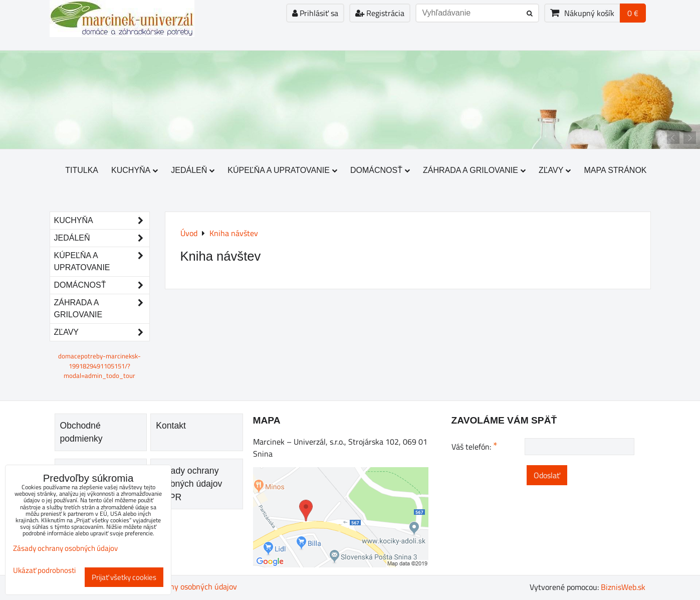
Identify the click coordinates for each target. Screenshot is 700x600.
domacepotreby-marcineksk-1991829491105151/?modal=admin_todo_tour (99, 365)
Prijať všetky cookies (124, 577)
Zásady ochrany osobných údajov (181, 586)
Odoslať (547, 475)
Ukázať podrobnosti (44, 571)
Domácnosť (380, 170)
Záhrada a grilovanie (474, 170)
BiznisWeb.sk (623, 587)
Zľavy (555, 170)
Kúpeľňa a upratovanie (282, 170)
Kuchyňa (135, 170)
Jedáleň (193, 170)
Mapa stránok (615, 170)
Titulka (82, 170)
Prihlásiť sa (315, 13)
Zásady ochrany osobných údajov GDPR (189, 484)
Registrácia (380, 13)
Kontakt (171, 426)
